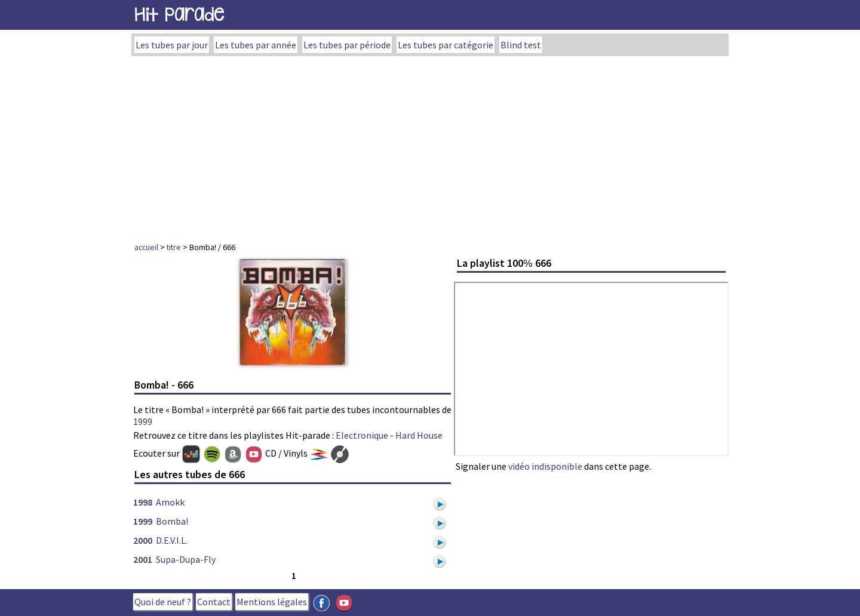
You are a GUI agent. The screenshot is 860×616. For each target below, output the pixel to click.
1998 (143, 502)
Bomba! (172, 521)
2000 (143, 540)
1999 (143, 421)
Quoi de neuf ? (163, 602)
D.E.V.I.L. (172, 540)
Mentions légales (272, 602)
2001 (143, 559)
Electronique (362, 435)
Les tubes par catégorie (446, 45)
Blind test (521, 45)
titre (174, 247)
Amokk (170, 502)
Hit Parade (179, 15)
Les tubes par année (256, 45)
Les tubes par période (347, 45)
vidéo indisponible (545, 466)
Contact (214, 602)
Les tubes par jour (172, 45)
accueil (146, 247)
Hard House (419, 435)
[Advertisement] (430, 146)
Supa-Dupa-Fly (186, 559)
